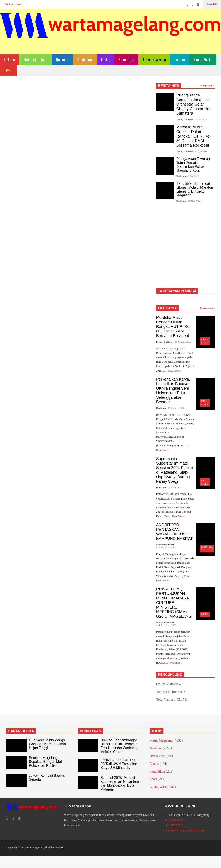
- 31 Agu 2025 (200, 151)
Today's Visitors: (168, 692)
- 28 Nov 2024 (194, 201)
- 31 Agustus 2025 (182, 342)
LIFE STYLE (168, 308)
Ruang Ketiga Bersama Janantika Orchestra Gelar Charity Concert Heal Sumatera (194, 104)
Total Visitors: (167, 700)
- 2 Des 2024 (193, 176)
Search (212, 4)
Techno (180, 60)
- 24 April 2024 (174, 487)
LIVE (9, 70)
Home (10, 59)
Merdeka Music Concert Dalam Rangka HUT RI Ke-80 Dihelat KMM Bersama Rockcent (194, 136)
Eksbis (106, 60)
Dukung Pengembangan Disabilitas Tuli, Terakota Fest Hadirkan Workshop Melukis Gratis (119, 746)
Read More (174, 371)
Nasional (62, 60)
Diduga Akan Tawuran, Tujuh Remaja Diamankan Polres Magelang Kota (194, 165)
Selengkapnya (207, 86)
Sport (19, 4)
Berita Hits (157, 756)
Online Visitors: (168, 684)
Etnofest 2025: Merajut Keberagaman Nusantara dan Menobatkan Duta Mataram (120, 783)
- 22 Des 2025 (200, 119)
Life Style (9, 4)
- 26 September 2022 (166, 547)
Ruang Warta (203, 60)
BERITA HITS (169, 86)
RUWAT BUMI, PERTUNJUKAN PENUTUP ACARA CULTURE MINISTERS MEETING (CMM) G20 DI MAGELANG (174, 603)
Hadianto (181, 176)
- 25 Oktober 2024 (175, 408)
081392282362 (174, 825)
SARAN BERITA (21, 731)
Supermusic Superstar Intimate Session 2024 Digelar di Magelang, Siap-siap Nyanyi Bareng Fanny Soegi (175, 470)
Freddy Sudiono (184, 119)
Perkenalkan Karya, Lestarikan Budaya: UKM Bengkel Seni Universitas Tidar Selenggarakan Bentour (173, 391)
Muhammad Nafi (165, 545)
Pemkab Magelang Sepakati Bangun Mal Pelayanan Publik (45, 762)
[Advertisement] (77, 119)
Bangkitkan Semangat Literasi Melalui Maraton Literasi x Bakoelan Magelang (195, 189)
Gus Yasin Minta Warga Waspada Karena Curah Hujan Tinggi (47, 744)
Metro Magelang (36, 60)
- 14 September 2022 (166, 625)
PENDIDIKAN (90, 731)
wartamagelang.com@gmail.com (185, 830)
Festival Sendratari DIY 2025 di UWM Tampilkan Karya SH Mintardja (119, 764)
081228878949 (174, 820)
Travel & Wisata (154, 60)
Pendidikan (85, 60)
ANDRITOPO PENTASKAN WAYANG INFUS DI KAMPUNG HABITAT (174, 532)
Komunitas (126, 60)
